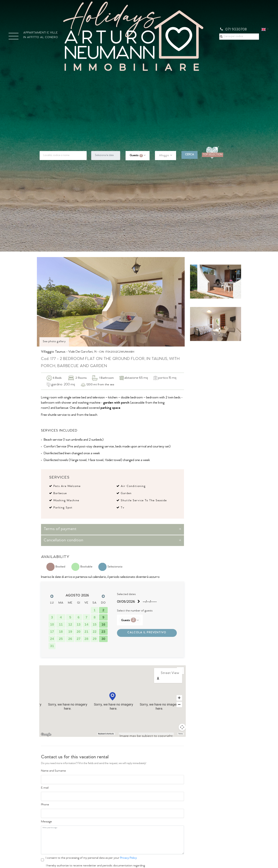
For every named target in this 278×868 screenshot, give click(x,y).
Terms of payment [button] (60, 529)
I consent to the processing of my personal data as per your (91, 858)
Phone (45, 805)
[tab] (112, 529)
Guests (136, 156)
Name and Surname (53, 771)
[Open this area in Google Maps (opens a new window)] (46, 735)
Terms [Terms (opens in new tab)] (181, 734)
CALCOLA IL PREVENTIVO (147, 633)
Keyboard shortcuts (106, 734)
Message (46, 822)
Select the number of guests (135, 611)
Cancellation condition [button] (63, 541)
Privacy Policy (128, 858)
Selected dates (126, 594)
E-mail (45, 788)
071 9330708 (233, 30)
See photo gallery (54, 342)
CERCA (190, 155)
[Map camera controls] (182, 727)
